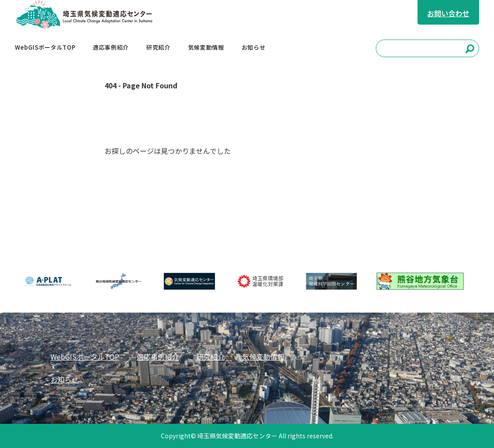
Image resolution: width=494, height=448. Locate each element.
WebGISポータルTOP (85, 357)
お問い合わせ (448, 13)
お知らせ (65, 379)
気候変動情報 (263, 357)
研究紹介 (211, 357)
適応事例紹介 (158, 357)
